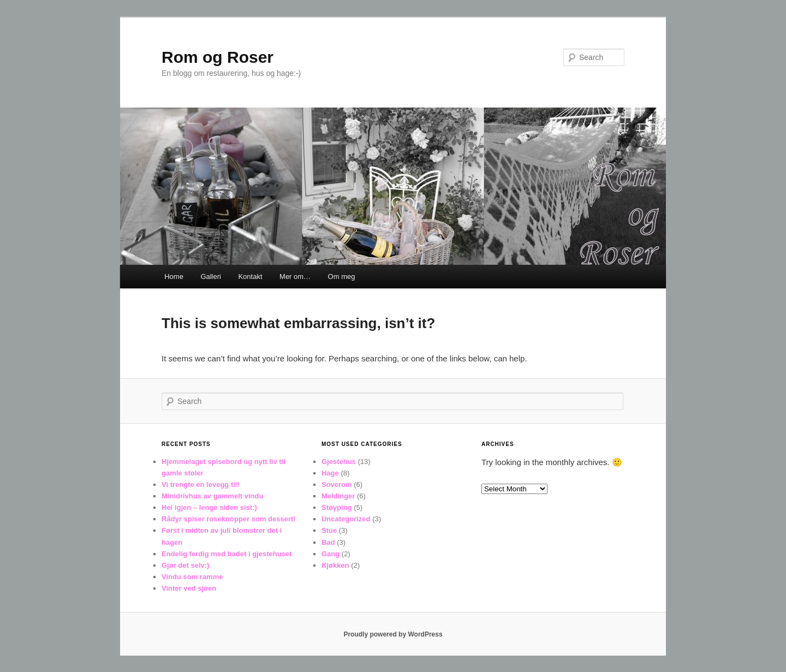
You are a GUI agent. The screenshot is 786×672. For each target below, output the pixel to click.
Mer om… (295, 276)
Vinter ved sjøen (189, 588)
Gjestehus (339, 462)
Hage (330, 473)
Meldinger (338, 496)
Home (174, 276)
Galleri (211, 276)
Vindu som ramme (192, 577)
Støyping (337, 507)
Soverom (337, 484)
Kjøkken (335, 565)
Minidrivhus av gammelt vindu (212, 496)
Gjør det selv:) (185, 565)
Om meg (342, 276)
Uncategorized (346, 519)
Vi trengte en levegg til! (201, 484)
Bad (328, 542)
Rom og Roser (218, 57)
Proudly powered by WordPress (393, 634)
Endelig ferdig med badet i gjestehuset (227, 554)
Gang (331, 554)
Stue (329, 530)
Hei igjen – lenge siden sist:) (209, 507)
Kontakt (250, 276)
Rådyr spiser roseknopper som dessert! (229, 519)
